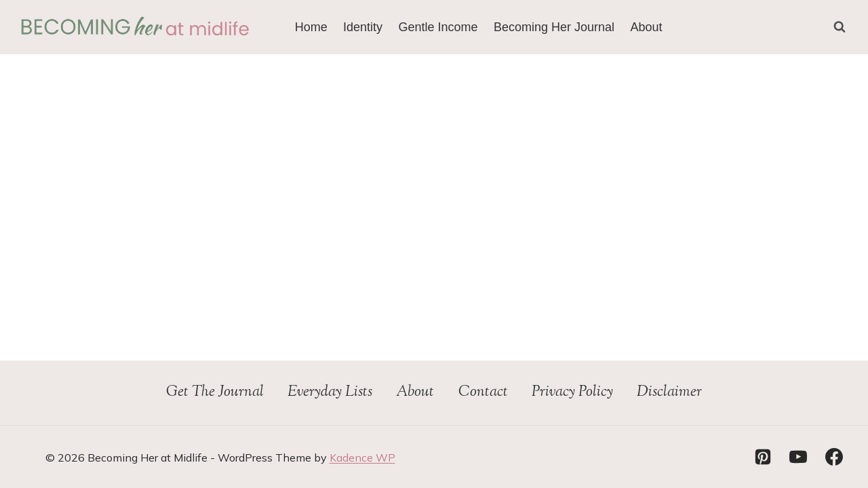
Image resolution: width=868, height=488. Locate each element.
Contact (483, 392)
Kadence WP (362, 457)
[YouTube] (798, 457)
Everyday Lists (330, 392)
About (646, 27)
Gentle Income (438, 27)
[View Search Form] (840, 27)
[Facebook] (834, 457)
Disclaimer (669, 392)
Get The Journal (215, 392)
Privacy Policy (572, 392)
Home (311, 27)
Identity (363, 27)
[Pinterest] (763, 457)
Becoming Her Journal (554, 27)
